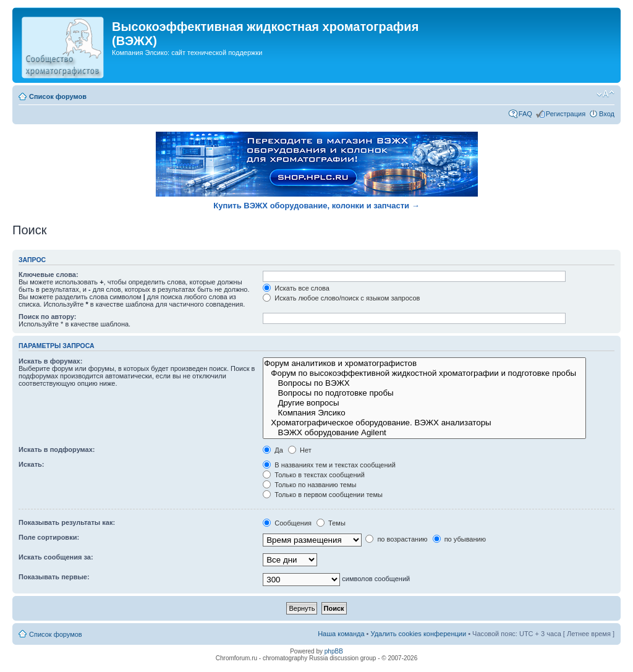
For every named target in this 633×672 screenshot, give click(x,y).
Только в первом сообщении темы (323, 495)
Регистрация (566, 114)
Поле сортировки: (49, 537)
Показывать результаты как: (67, 522)
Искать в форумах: (50, 361)
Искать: (31, 464)
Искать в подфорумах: (57, 449)
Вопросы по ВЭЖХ (424, 383)
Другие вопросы (424, 403)
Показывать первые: (54, 577)
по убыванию (459, 539)
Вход (607, 114)
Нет (300, 450)
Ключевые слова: (49, 274)
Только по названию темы (309, 485)
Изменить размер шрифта (605, 94)
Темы (331, 523)
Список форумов (58, 96)
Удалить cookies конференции (419, 634)
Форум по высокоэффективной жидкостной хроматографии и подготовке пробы (424, 373)
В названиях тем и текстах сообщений (329, 465)
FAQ (525, 114)
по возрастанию (396, 539)
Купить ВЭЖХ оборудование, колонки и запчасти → (316, 206)
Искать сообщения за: (56, 557)
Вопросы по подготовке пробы (424, 393)
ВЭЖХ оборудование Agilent (424, 433)
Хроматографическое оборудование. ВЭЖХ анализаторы (424, 423)
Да (273, 450)
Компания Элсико (424, 413)
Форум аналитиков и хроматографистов (424, 364)
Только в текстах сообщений (314, 475)
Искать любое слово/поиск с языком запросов (341, 298)
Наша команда (341, 634)
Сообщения (287, 523)
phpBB (334, 651)
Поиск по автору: (47, 317)
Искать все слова (296, 288)
